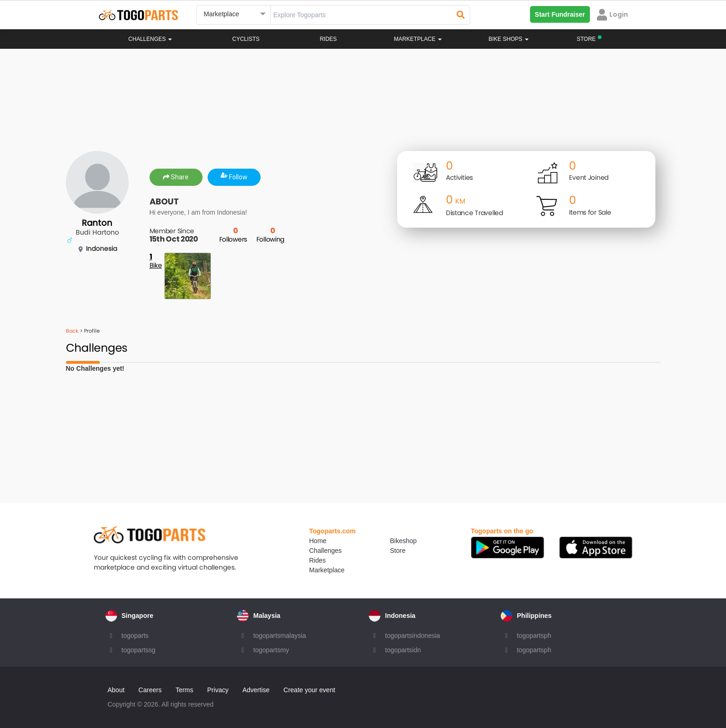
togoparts (135, 636)
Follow (234, 177)
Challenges (150, 39)
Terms (184, 690)
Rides (328, 39)
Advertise (256, 690)
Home (318, 541)
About (116, 690)
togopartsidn (403, 650)
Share (176, 177)
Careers (150, 690)
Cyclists (246, 39)
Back (72, 331)
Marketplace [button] (418, 39)
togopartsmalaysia (280, 636)
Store (398, 551)
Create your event (309, 690)
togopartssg (139, 650)
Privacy (218, 690)
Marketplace (327, 570)
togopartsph (534, 636)
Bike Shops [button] (509, 39)
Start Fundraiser (560, 14)
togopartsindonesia (412, 636)
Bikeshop (404, 541)
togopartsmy (271, 650)
